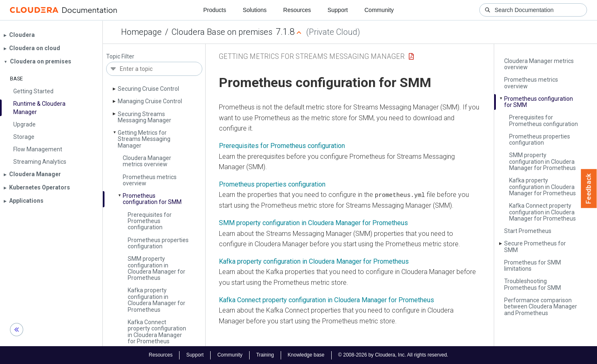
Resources (297, 10)
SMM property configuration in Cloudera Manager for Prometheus (157, 268)
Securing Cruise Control (148, 89)
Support (338, 10)
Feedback (589, 189)
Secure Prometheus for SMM (535, 246)
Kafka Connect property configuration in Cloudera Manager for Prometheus (157, 332)
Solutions (255, 10)
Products (215, 10)
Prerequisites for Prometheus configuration (150, 221)
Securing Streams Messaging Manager (144, 117)
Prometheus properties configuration (158, 243)
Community (379, 10)
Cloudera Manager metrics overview (147, 161)
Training (265, 355)
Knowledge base (306, 355)
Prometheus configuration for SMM (152, 199)
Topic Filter (120, 57)
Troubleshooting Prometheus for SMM (533, 284)
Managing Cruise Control (150, 101)
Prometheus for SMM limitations (533, 266)
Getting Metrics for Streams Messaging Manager (144, 139)
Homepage (141, 32)
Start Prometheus (528, 231)
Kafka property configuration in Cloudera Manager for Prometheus (157, 300)
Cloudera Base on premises (222, 32)
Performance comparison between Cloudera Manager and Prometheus (541, 307)
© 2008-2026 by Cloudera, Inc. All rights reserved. (393, 355)
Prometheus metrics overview (150, 180)
